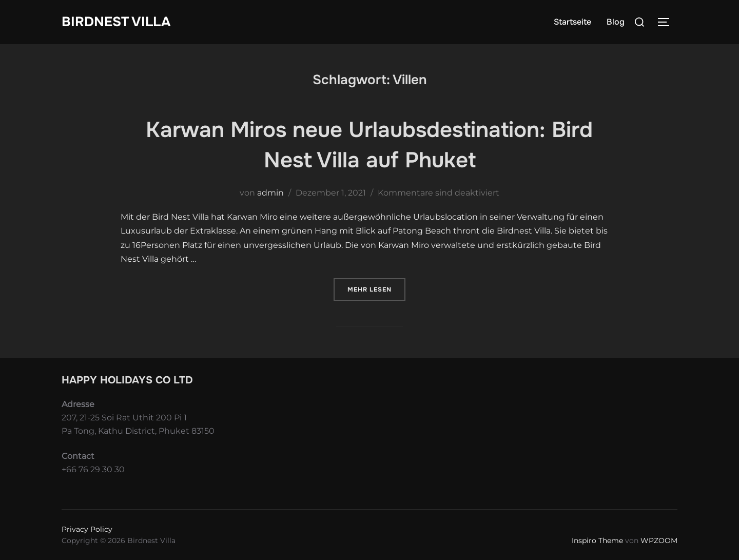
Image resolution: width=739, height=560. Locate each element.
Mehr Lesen (376, 289)
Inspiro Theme (597, 540)
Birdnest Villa (116, 22)
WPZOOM (659, 540)
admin (270, 193)
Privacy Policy (87, 529)
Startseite (572, 22)
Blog (616, 22)
